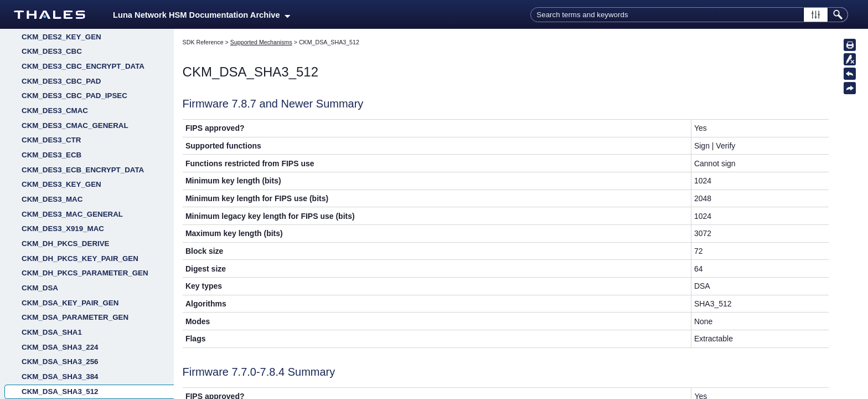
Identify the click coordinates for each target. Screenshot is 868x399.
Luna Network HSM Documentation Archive (201, 15)
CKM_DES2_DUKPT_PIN (65, 179)
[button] (816, 15)
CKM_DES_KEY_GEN (59, 46)
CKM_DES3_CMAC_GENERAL (75, 283)
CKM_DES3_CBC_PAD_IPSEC (74, 253)
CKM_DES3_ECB (51, 312)
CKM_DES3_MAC (52, 357)
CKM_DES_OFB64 (54, 91)
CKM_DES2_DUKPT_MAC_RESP (79, 164)
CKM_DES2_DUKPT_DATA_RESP (80, 121)
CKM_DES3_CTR (51, 297)
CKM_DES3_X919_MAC (63, 386)
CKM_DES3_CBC (52, 209)
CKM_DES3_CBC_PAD (61, 239)
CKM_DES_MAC (50, 61)
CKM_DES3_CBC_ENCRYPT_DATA (83, 224)
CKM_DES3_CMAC (55, 268)
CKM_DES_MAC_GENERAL (70, 76)
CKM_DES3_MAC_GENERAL (72, 372)
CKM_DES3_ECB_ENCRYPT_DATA (83, 327)
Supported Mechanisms (261, 42)
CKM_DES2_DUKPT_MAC (67, 150)
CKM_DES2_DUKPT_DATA (68, 106)
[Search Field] (689, 15)
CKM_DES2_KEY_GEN (61, 194)
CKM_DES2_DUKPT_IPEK (67, 135)
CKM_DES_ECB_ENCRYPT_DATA (81, 32)
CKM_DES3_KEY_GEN (61, 342)
